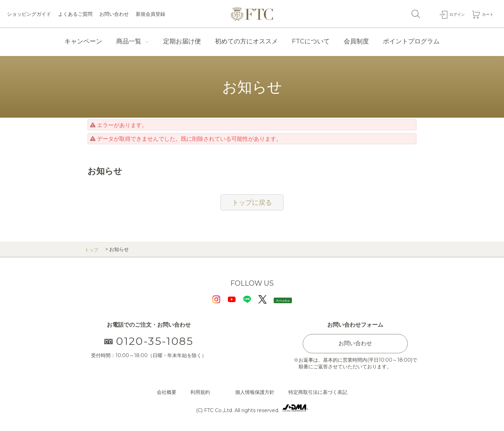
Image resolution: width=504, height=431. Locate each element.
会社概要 (167, 392)
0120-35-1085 (149, 341)
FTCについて (311, 41)
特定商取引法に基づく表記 (318, 392)
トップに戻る (252, 202)
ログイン (452, 14)
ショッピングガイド (29, 14)
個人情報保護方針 (255, 392)
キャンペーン (83, 41)
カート (486, 14)
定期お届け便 (182, 41)
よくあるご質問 (75, 14)
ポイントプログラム (411, 41)
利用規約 (200, 392)
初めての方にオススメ (246, 41)
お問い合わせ (114, 14)
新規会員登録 (150, 14)
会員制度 (356, 41)
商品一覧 (129, 41)
